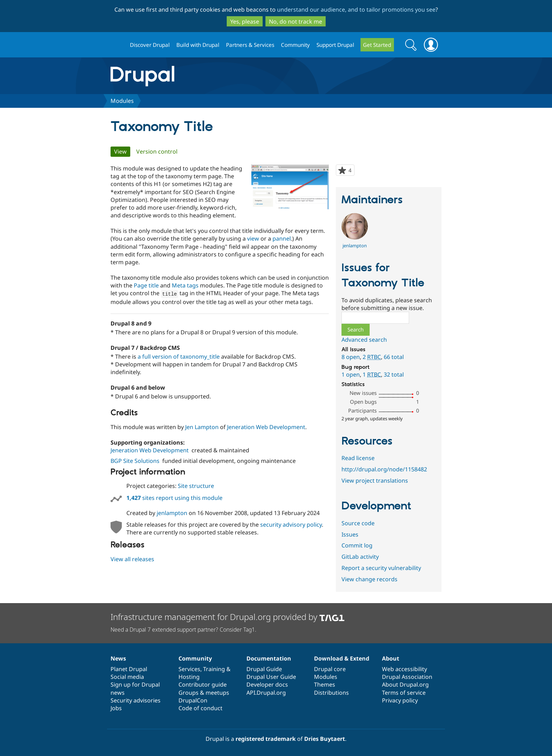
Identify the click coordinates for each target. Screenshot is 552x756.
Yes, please (245, 21)
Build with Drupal (198, 45)
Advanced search (364, 340)
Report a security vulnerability (381, 568)
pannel (282, 238)
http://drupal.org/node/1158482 (384, 469)
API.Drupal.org (266, 693)
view (253, 238)
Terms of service (404, 693)
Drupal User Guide (271, 677)
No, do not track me (296, 21)
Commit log (357, 545)
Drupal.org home (117, 45)
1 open (351, 374)
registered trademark (266, 739)
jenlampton (172, 513)
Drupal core (330, 669)
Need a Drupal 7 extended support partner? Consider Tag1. (183, 630)
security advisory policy (291, 524)
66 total (394, 357)
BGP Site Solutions (135, 460)
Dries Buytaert (325, 739)
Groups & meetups (204, 693)
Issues (350, 534)
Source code (358, 523)
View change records (369, 579)
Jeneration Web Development (266, 427)
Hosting (189, 677)
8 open (351, 357)
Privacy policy (400, 700)
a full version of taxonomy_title (179, 356)
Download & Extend (342, 658)
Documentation (269, 658)
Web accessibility (404, 669)
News (118, 658)
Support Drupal (335, 45)
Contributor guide (203, 684)
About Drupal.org (405, 684)
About (391, 658)
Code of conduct (200, 708)
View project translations (375, 481)
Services (189, 669)
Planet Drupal (129, 669)
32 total (394, 374)
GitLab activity (360, 557)
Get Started (377, 45)
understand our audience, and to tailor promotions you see (356, 10)
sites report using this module (174, 497)
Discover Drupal (150, 45)
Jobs (116, 708)
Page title (146, 285)
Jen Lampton (202, 427)
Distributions (331, 693)
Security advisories (136, 700)
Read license (358, 458)
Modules (122, 101)
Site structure (196, 485)
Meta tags (185, 285)
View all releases (132, 559)
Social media (127, 677)
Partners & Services (250, 45)
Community (295, 45)
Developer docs (267, 684)
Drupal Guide (264, 669)
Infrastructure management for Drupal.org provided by (228, 617)
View (122, 151)
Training (214, 669)
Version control (157, 151)
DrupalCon (193, 700)
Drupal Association (407, 677)
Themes (325, 684)
